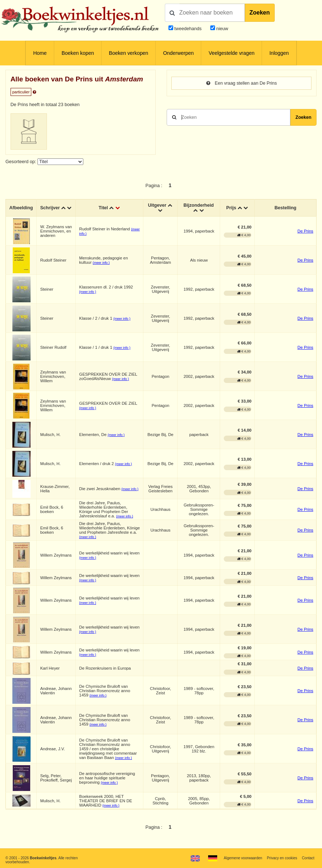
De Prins (305, 231)
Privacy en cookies (282, 858)
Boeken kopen (78, 53)
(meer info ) (101, 263)
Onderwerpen (178, 53)
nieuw (222, 29)
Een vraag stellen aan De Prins (242, 83)
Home (40, 53)
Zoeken (260, 13)
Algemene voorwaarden (243, 858)
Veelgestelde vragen (231, 53)
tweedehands (188, 29)
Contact (308, 858)
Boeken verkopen (128, 53)
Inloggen (279, 53)
